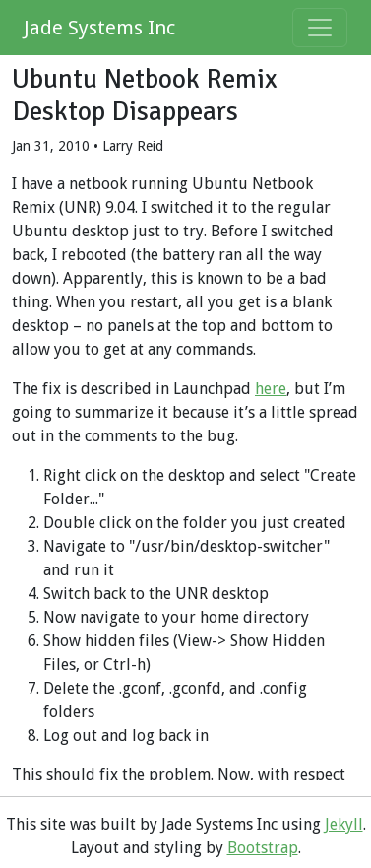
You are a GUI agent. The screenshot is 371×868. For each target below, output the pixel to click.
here (271, 389)
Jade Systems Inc (99, 28)
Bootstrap (263, 848)
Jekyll (344, 824)
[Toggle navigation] (320, 28)
